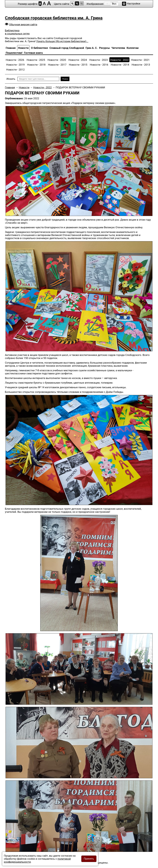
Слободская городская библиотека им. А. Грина (54, 18)
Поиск (65, 79)
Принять (89, 859)
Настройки (134, 4)
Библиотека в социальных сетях (17, 32)
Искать (11, 79)
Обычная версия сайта (23, 24)
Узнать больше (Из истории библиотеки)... (62, 41)
